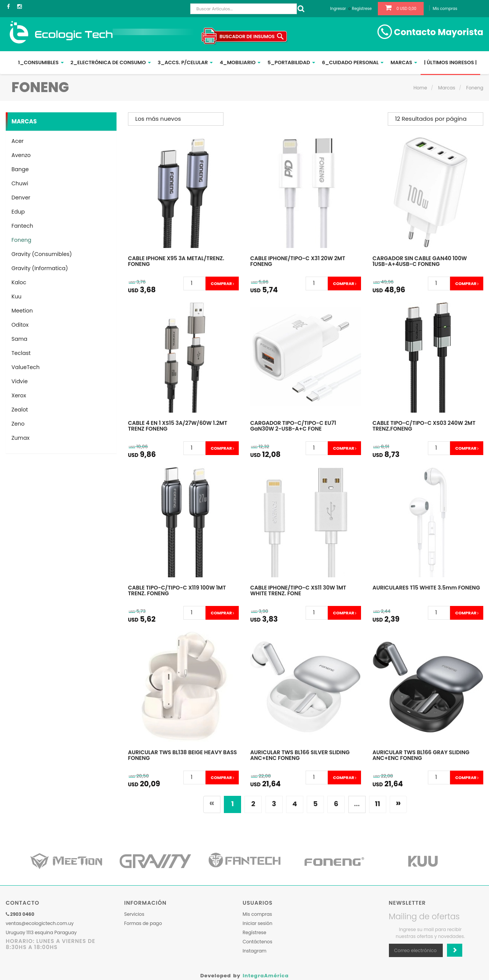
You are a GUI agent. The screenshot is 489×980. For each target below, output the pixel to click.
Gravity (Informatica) (40, 268)
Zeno (18, 424)
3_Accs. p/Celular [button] (185, 62)
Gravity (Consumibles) (42, 254)
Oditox (20, 325)
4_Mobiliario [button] (240, 62)
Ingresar (338, 9)
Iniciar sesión (257, 923)
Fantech (22, 226)
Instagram (254, 951)
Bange (20, 169)
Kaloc (19, 282)
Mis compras (445, 9)
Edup (18, 212)
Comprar (222, 284)
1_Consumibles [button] (41, 62)
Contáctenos (257, 942)
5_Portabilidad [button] (291, 62)
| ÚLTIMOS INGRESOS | (450, 62)
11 (377, 804)
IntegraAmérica (266, 976)
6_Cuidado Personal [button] (353, 62)
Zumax (20, 438)
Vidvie (19, 381)
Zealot (20, 410)
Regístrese (362, 9)
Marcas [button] (404, 62)
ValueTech (26, 367)
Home (420, 88)
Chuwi (20, 183)
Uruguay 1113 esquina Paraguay (41, 932)
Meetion (22, 311)
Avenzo (21, 155)
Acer (18, 141)
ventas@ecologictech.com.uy (40, 923)
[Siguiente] (398, 804)
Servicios (134, 914)
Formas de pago (143, 923)
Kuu (16, 296)
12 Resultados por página (431, 119)
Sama (19, 339)
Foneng (475, 88)
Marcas (447, 88)
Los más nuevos (158, 119)
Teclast (21, 353)
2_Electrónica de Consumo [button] (111, 62)
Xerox (19, 395)
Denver (21, 198)
